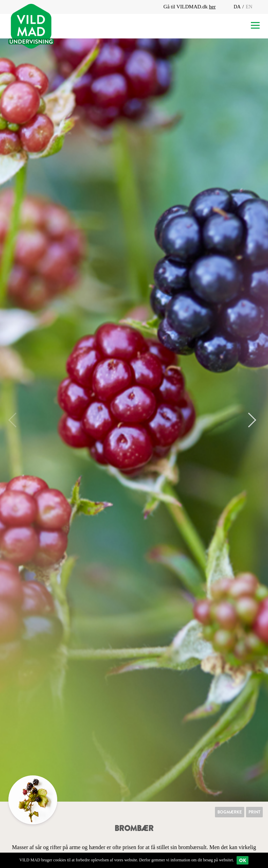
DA (237, 7)
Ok (243, 860)
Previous (16, 420)
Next (249, 420)
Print (254, 812)
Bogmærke (230, 812)
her (212, 7)
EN (249, 7)
